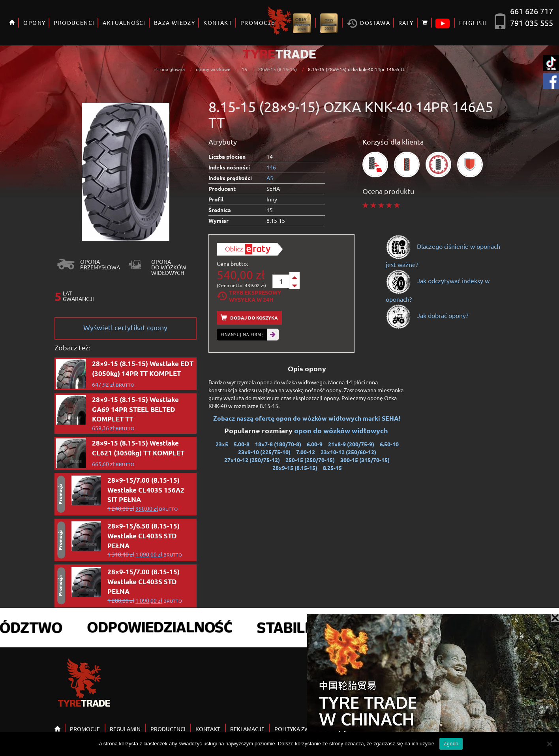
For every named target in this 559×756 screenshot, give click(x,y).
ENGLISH (473, 23)
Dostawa (369, 24)
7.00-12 (306, 452)
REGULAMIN (125, 729)
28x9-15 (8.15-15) (278, 69)
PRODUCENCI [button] (74, 23)
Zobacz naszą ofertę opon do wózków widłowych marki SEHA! (307, 418)
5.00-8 (242, 444)
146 (271, 167)
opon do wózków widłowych (342, 430)
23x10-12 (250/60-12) (348, 452)
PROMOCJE (85, 729)
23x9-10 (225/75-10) (264, 452)
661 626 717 (532, 11)
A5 (270, 178)
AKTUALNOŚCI (124, 23)
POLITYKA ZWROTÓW (302, 729)
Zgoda (451, 744)
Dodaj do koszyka (249, 318)
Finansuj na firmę (242, 335)
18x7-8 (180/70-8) (278, 444)
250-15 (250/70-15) (310, 460)
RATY (406, 23)
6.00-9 (315, 444)
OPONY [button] (34, 23)
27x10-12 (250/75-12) (252, 460)
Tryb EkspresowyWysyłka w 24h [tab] (249, 296)
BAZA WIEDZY (174, 23)
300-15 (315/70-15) (365, 460)
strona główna (170, 69)
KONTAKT (218, 23)
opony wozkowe (213, 69)
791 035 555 (532, 23)
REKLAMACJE (247, 729)
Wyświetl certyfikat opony (125, 327)
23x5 (222, 444)
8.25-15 (332, 468)
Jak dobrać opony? (427, 315)
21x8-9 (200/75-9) (351, 444)
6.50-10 (389, 444)
